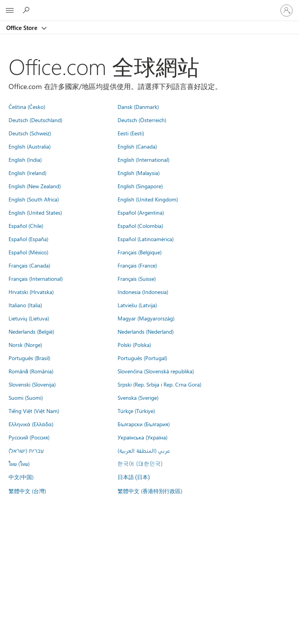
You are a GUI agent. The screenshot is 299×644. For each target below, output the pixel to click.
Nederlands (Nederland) (146, 331)
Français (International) (36, 278)
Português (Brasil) (29, 358)
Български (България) (144, 424)
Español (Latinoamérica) (146, 239)
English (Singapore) (140, 186)
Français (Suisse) (137, 278)
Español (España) (28, 239)
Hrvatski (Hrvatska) (31, 292)
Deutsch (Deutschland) (35, 120)
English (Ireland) (27, 173)
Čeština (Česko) (27, 107)
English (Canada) (137, 146)
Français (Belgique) (140, 252)
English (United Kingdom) (148, 199)
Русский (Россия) (29, 437)
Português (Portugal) (142, 358)
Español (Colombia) (140, 226)
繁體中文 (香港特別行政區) (150, 491)
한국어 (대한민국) (140, 464)
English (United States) (35, 212)
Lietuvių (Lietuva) (29, 318)
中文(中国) (21, 477)
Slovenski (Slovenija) (32, 384)
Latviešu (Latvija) (137, 305)
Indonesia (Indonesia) (143, 292)
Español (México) (28, 252)
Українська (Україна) (142, 437)
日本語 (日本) (134, 477)
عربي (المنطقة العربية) (144, 450)
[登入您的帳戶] (287, 10)
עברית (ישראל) (26, 450)
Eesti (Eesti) (131, 133)
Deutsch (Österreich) (142, 120)
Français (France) (137, 265)
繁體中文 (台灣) (27, 491)
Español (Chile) (26, 226)
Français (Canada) (29, 265)
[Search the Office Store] (27, 10)
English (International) (143, 159)
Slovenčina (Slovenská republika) (156, 371)
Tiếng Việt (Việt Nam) (34, 411)
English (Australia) (30, 146)
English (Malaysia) (139, 173)
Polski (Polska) (134, 345)
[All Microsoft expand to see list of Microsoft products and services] (10, 10)
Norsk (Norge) (25, 345)
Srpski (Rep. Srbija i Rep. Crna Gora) (159, 384)
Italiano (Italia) (25, 305)
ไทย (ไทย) (19, 464)
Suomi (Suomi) (26, 397)
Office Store (23, 28)
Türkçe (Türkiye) (136, 411)
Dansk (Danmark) (138, 107)
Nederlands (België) (31, 331)
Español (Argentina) (141, 212)
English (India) (25, 159)
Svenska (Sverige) (138, 397)
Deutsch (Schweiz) (30, 133)
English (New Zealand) (35, 186)
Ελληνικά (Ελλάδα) (31, 424)
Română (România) (31, 371)
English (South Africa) (34, 199)
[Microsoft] (149, 6)
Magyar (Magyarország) (146, 318)
